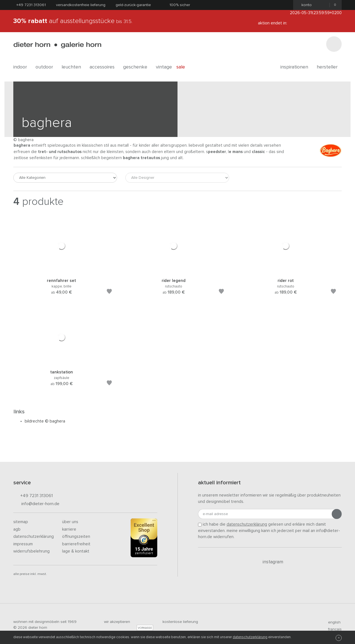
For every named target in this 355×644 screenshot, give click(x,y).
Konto (305, 5)
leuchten (73, 67)
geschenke (137, 67)
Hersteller (329, 67)
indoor (22, 67)
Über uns (70, 522)
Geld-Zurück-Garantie (133, 5)
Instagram (270, 562)
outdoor (46, 67)
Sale (184, 67)
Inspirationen (296, 67)
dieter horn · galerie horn (57, 45)
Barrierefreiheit (76, 544)
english (332, 622)
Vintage (164, 67)
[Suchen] (334, 44)
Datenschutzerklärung (34, 537)
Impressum (23, 544)
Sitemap (21, 522)
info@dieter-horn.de (36, 504)
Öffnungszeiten (76, 537)
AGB (17, 529)
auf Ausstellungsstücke (73, 21)
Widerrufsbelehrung (31, 551)
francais (333, 629)
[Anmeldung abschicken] (337, 514)
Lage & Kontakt (76, 551)
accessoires (104, 67)
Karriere (69, 529)
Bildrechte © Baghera (45, 421)
